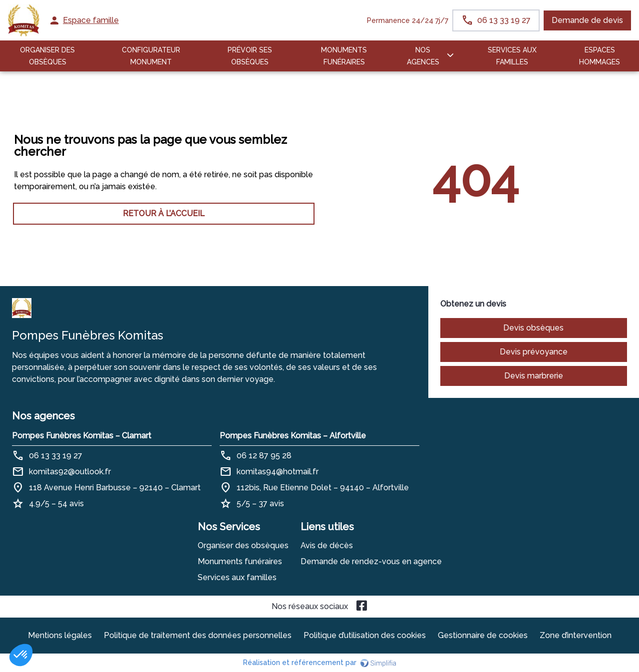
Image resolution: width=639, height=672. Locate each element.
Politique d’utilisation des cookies (365, 635)
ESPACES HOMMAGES (600, 56)
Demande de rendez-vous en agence (371, 561)
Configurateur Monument (151, 56)
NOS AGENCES (423, 56)
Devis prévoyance (534, 352)
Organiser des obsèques (243, 545)
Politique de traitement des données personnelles (198, 635)
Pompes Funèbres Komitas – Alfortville (293, 436)
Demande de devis (587, 20)
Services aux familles (237, 577)
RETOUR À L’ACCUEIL (164, 213)
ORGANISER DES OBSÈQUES (47, 56)
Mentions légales (60, 635)
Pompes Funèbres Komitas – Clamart (82, 436)
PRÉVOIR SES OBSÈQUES (250, 56)
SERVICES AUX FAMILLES (512, 56)
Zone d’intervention (576, 635)
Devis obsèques (533, 328)
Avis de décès (327, 545)
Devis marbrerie (534, 376)
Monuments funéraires (344, 56)
